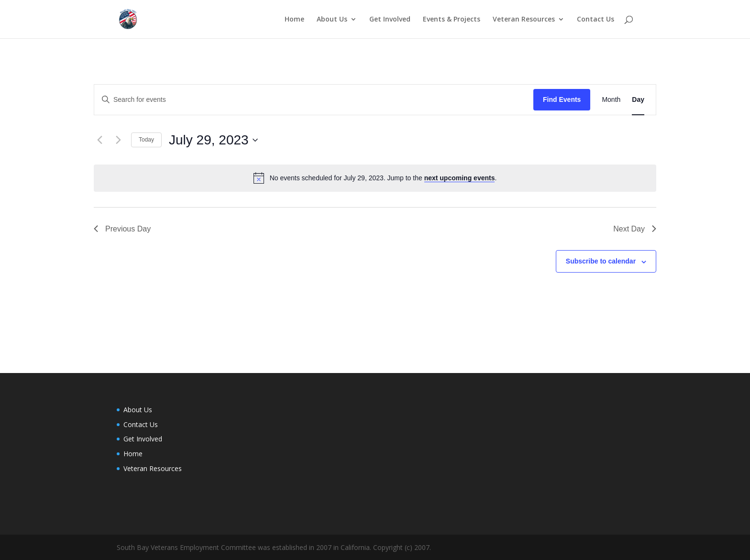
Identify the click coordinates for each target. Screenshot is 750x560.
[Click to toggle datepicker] (213, 140)
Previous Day (122, 229)
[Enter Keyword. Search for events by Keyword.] (314, 100)
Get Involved (390, 20)
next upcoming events (460, 178)
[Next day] (118, 140)
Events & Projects (452, 20)
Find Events (562, 99)
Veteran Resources (524, 20)
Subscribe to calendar (601, 261)
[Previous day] (99, 140)
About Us (332, 20)
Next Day (635, 229)
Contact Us (596, 20)
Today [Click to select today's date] (146, 140)
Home (294, 20)
